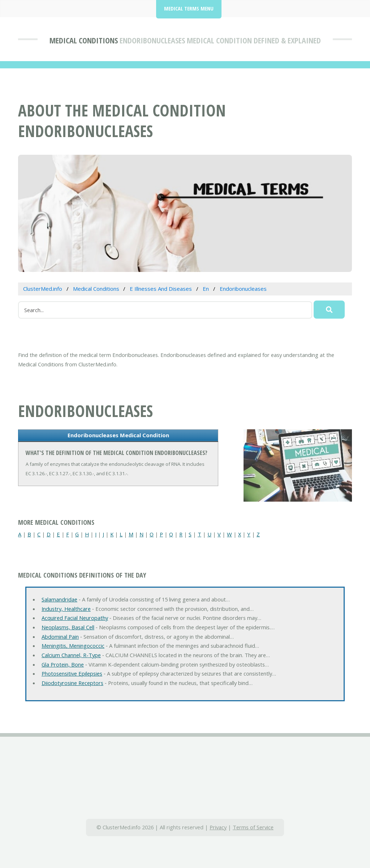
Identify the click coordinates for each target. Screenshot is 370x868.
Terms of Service (253, 827)
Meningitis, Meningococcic (73, 646)
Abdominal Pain (60, 637)
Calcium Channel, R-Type (71, 655)
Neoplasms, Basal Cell (68, 627)
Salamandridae (59, 599)
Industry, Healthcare (66, 609)
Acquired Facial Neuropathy (75, 618)
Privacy (218, 827)
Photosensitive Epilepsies (72, 673)
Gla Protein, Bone (63, 664)
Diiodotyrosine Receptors (72, 683)
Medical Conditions (84, 40)
